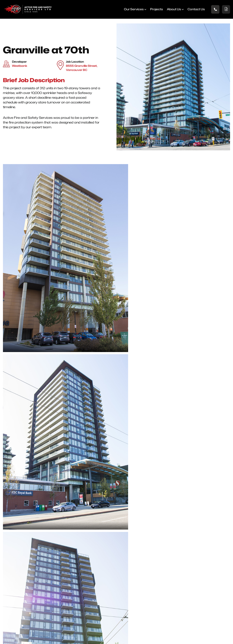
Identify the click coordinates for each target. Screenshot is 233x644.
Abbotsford (113, 564)
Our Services (133, 11)
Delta (108, 569)
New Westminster (154, 593)
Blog (65, 583)
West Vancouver (153, 598)
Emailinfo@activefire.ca (203, 623)
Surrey (109, 593)
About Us (173, 11)
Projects (156, 11)
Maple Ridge (150, 578)
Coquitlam (149, 574)
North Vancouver (117, 574)
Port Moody (150, 564)
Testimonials (71, 588)
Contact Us (70, 593)
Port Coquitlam (152, 569)
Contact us (195, 11)
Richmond (112, 578)
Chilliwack (149, 588)
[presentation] (116, 511)
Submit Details (114, 527)
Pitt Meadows (114, 598)
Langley (110, 583)
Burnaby (110, 588)
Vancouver (149, 583)
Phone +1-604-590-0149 (127, 623)
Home (66, 564)
